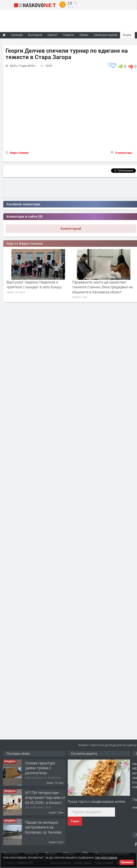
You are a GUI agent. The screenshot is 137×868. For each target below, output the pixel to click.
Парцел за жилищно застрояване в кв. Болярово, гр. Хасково (43, 827)
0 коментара (124, 153)
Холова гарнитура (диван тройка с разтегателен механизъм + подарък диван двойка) (43, 773)
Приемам (127, 862)
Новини (69, 35)
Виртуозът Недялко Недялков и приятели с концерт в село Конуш (34, 284)
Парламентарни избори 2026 (24, 41)
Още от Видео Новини (25, 244)
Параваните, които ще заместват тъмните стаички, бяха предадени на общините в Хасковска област (102, 287)
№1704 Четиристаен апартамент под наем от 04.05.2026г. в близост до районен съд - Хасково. (45, 802)
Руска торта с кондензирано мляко (97, 801)
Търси (75, 821)
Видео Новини (19, 153)
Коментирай (71, 229)
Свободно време (106, 35)
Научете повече (106, 857)
